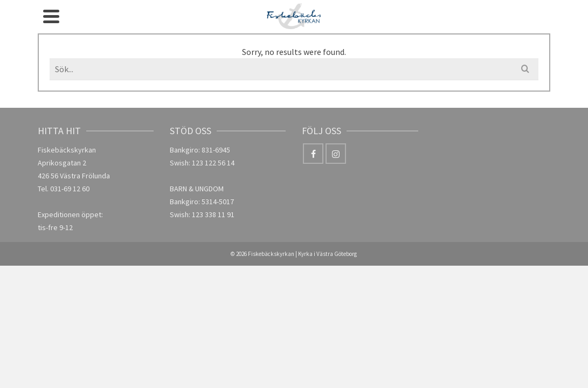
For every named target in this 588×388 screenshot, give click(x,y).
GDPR (470, 27)
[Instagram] (521, 37)
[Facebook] (521, 15)
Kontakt (424, 20)
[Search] (499, 27)
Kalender (310, 27)
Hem (134, 27)
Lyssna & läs (364, 27)
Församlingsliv (239, 20)
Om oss (171, 20)
